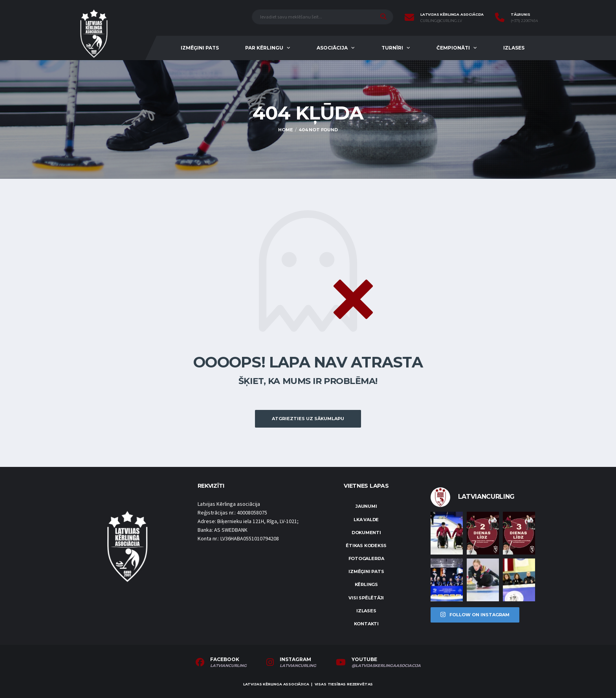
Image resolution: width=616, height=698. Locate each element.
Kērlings (366, 584)
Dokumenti (366, 533)
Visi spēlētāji (366, 598)
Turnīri (392, 48)
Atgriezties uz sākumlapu (308, 419)
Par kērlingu (264, 48)
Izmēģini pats (200, 48)
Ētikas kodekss (366, 546)
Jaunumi (366, 506)
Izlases (514, 48)
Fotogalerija (366, 558)
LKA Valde (366, 520)
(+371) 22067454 (524, 21)
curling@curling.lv (441, 21)
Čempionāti (453, 48)
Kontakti (366, 624)
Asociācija (332, 48)
